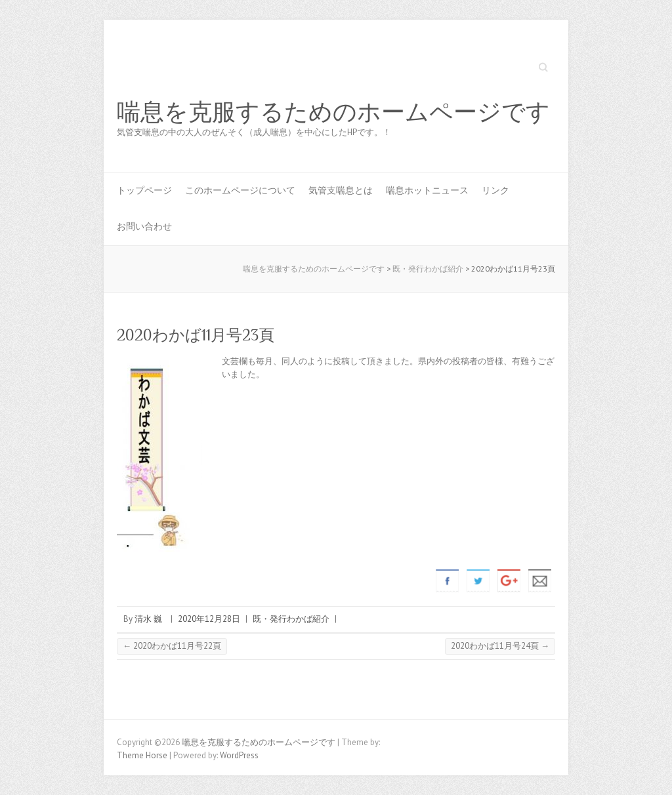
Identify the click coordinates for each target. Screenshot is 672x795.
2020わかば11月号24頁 (500, 646)
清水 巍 (148, 619)
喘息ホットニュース (427, 190)
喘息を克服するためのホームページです (333, 112)
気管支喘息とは (341, 190)
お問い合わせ (144, 226)
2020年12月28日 (209, 619)
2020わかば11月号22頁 (172, 646)
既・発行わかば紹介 (291, 619)
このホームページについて (240, 190)
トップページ (144, 190)
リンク (495, 190)
